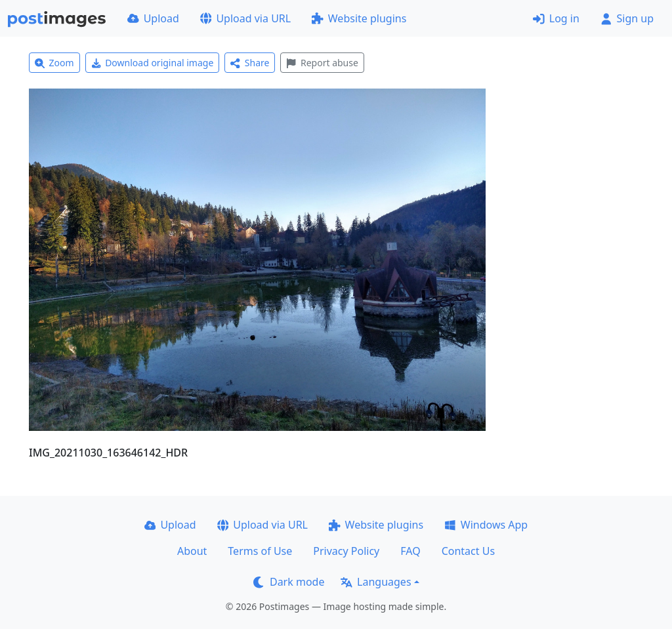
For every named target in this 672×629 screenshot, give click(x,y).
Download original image (153, 63)
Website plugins (359, 18)
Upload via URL (245, 18)
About (192, 551)
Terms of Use (260, 551)
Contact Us (468, 551)
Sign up (627, 18)
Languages (376, 582)
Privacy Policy (346, 551)
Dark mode (289, 582)
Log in (556, 18)
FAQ (410, 551)
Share (250, 63)
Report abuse (322, 63)
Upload (153, 18)
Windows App (486, 525)
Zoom (54, 63)
